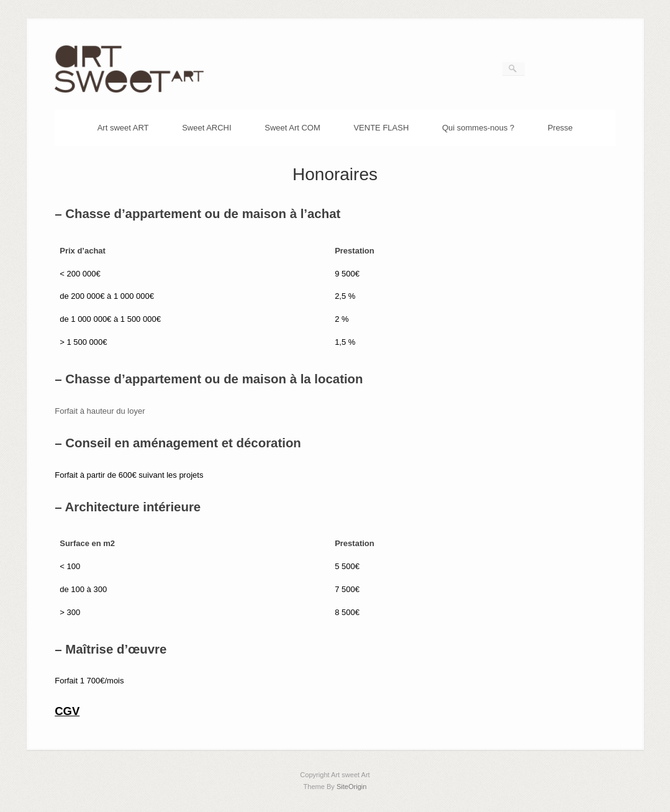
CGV (67, 711)
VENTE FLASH (381, 128)
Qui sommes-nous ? (478, 128)
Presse (560, 128)
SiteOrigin (352, 787)
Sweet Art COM (292, 128)
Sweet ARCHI (206, 128)
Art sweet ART (123, 128)
